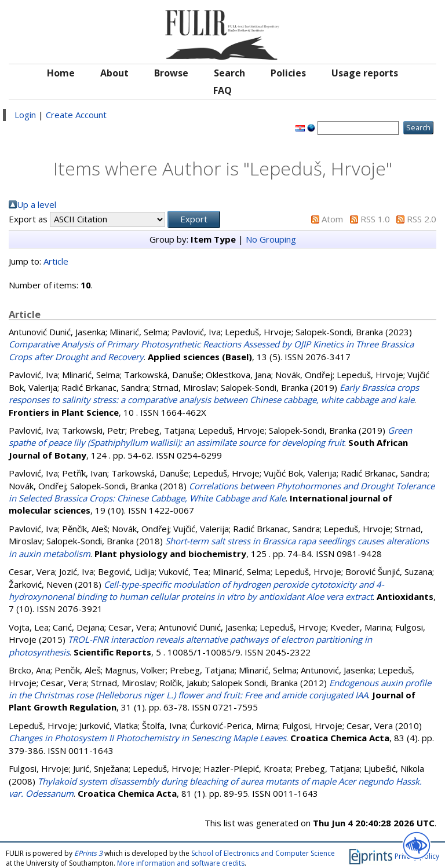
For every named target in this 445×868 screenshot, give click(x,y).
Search (229, 73)
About (114, 73)
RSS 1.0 (375, 219)
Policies (288, 73)
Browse (171, 73)
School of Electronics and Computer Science (263, 853)
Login (25, 115)
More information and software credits (181, 863)
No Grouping (271, 239)
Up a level (37, 204)
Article (56, 261)
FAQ (222, 90)
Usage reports (365, 73)
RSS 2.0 (422, 219)
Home (61, 73)
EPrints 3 (88, 853)
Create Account (76, 115)
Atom (332, 219)
